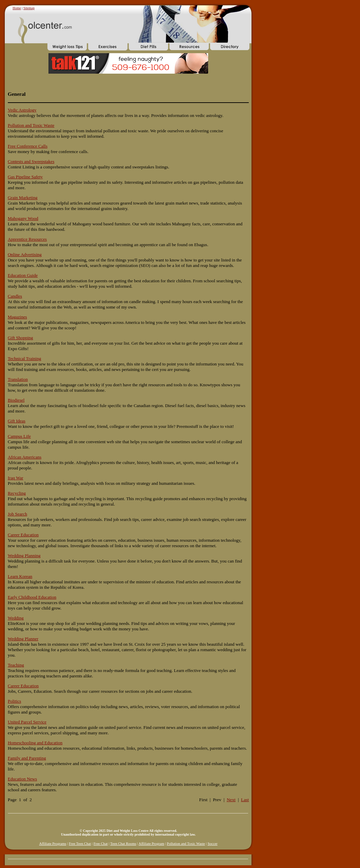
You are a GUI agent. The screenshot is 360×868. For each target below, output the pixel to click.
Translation (18, 379)
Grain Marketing (23, 198)
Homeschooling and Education (35, 743)
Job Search (18, 514)
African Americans (25, 457)
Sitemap (29, 8)
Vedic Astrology (22, 110)
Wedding (16, 618)
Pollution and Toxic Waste (31, 125)
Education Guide (23, 275)
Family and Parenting (27, 758)
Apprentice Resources (27, 239)
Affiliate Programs (53, 844)
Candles (15, 296)
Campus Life (19, 436)
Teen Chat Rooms (123, 844)
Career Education (23, 535)
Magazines (17, 317)
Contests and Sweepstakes (31, 161)
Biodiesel (16, 400)
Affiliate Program (151, 844)
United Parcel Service (27, 722)
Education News (23, 779)
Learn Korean (20, 576)
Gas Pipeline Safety (25, 177)
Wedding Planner (23, 639)
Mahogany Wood (23, 218)
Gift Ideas (17, 421)
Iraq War (16, 478)
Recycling (17, 493)
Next (231, 800)
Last (245, 800)
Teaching (16, 665)
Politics (15, 701)
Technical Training (25, 358)
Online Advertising (25, 255)
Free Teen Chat (80, 844)
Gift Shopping (20, 338)
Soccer (212, 844)
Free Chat (101, 844)
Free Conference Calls (28, 146)
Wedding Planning (24, 556)
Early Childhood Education (32, 597)
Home (17, 8)
